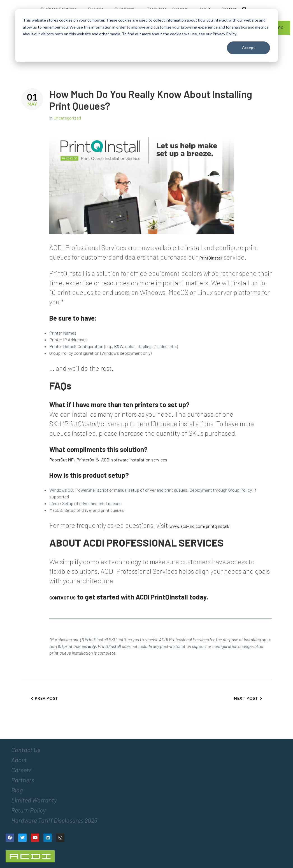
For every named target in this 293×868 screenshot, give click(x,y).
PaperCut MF (61, 460)
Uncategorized (67, 118)
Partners (23, 780)
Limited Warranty (34, 800)
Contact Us (26, 750)
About (19, 760)
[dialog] (146, 36)
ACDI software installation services (134, 460)
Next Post (246, 698)
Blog (17, 790)
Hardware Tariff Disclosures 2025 (54, 820)
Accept (248, 47)
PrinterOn (85, 460)
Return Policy (28, 810)
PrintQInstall (211, 258)
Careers (21, 770)
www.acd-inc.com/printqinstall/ (200, 526)
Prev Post (46, 698)
